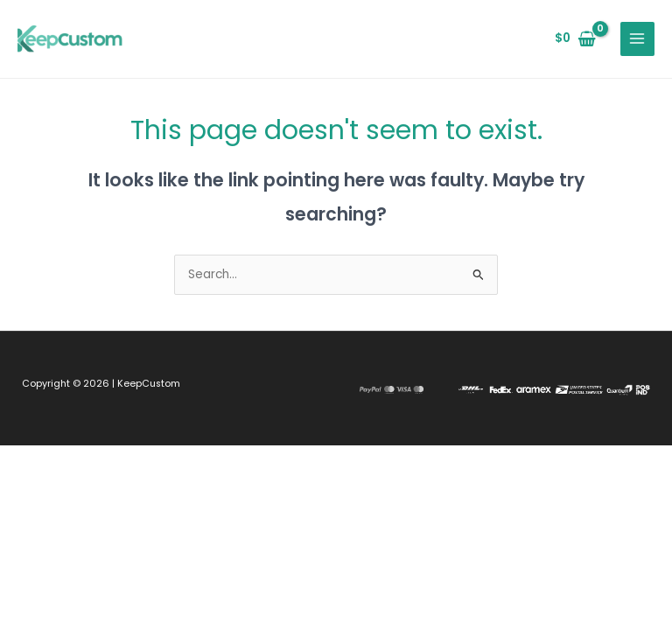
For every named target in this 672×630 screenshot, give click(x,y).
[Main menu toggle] (637, 39)
